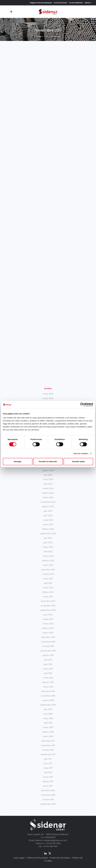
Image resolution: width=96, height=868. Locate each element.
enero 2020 (48, 633)
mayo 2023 (48, 520)
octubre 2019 (48, 646)
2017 (46, 36)
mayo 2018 (48, 718)
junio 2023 (48, 515)
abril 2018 (48, 723)
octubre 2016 (48, 799)
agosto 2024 (48, 470)
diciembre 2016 (48, 790)
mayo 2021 (48, 579)
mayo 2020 (48, 619)
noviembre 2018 (48, 696)
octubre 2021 (48, 574)
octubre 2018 (48, 700)
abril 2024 (48, 484)
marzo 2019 (48, 678)
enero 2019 (48, 687)
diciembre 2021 (48, 570)
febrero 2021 (48, 592)
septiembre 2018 (48, 705)
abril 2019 (48, 673)
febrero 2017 (48, 781)
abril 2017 (48, 772)
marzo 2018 (48, 727)
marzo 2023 (48, 524)
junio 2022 (48, 542)
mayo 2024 (48, 479)
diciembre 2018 (48, 691)
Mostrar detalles (81, 453)
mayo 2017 (48, 768)
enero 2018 (48, 736)
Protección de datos (60, 858)
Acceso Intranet (60, 3)
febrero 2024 (48, 493)
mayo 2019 (48, 669)
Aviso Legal (19, 858)
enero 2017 (48, 786)
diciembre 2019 (48, 637)
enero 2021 (48, 597)
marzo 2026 (48, 398)
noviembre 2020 (48, 606)
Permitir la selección (48, 461)
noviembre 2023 (48, 502)
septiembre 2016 (48, 804)
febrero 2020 (48, 628)
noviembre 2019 (48, 642)
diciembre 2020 (48, 601)
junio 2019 (48, 664)
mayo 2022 (48, 547)
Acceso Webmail (76, 3)
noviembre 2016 (48, 795)
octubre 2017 (48, 750)
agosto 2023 (48, 506)
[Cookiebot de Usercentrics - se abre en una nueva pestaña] (82, 405)
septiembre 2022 (48, 533)
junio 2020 (48, 615)
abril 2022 (48, 552)
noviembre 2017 (48, 745)
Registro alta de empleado (41, 3)
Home (39, 36)
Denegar (18, 461)
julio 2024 (48, 475)
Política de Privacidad (37, 858)
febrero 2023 (48, 529)
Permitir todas (78, 461)
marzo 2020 (48, 624)
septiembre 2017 (48, 754)
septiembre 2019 (48, 651)
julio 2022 (48, 538)
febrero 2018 (48, 732)
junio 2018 (48, 714)
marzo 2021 (48, 588)
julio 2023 (48, 511)
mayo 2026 (48, 394)
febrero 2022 (48, 561)
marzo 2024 (48, 488)
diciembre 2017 (48, 741)
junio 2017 (48, 763)
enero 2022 (48, 565)
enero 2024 (48, 497)
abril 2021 (48, 583)
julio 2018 (48, 709)
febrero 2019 (48, 682)
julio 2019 (48, 660)
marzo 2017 (48, 777)
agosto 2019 (48, 655)
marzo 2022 (48, 556)
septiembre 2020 (48, 610)
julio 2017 (48, 759)
